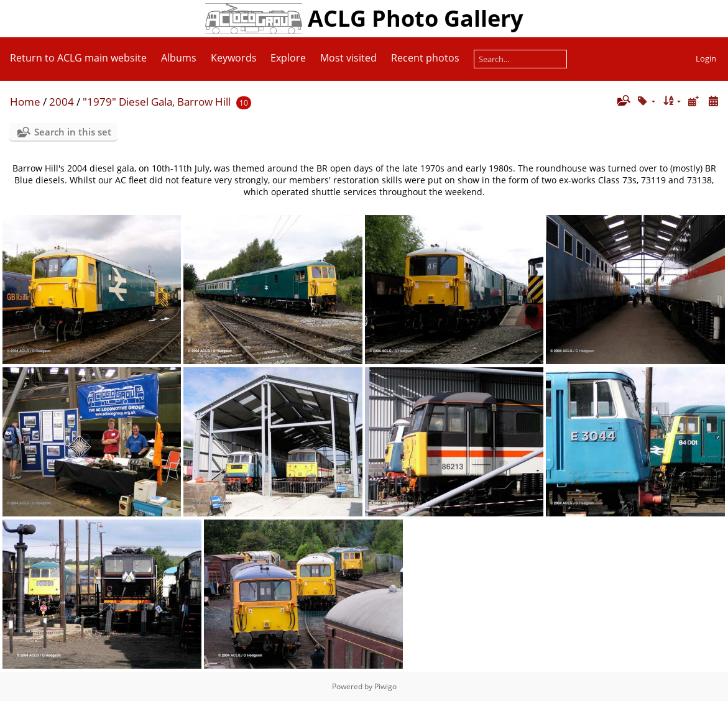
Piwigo (385, 686)
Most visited (348, 58)
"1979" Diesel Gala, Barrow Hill (157, 102)
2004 (62, 102)
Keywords (234, 58)
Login (706, 58)
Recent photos (425, 58)
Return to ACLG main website (78, 58)
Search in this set (73, 132)
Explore (288, 58)
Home (25, 102)
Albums (179, 58)
